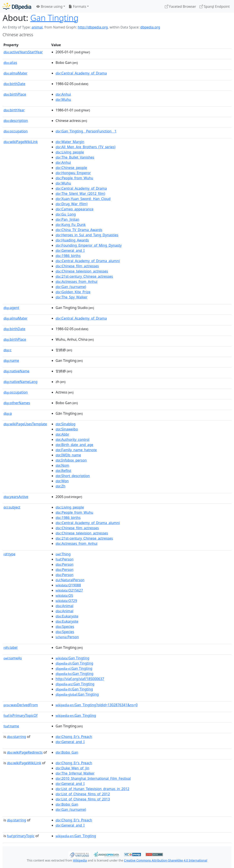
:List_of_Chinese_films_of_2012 (83, 794)
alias (10, 63)
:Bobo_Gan (67, 752)
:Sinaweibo (67, 429)
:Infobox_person (71, 460)
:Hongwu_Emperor (73, 173)
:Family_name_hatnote (76, 450)
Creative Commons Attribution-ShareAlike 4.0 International (165, 860)
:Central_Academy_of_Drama (81, 73)
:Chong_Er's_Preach (74, 737)
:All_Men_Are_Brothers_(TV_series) (86, 147)
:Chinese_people (71, 168)
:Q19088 (68, 585)
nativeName (16, 371)
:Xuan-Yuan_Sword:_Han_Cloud (83, 199)
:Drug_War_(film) (72, 204)
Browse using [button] (49, 6)
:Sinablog (66, 424)
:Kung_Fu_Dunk (71, 225)
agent (11, 308)
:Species (65, 627)
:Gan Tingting (72, 658)
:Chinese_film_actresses (77, 266)
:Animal (64, 606)
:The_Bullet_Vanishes (75, 157)
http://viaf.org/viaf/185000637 (80, 679)
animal (37, 27)
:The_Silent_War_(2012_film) (80, 194)
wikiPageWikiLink (21, 142)
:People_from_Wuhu (74, 178)
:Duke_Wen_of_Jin (72, 768)
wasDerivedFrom (21, 705)
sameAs (13, 658)
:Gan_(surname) (71, 287)
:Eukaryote (67, 616)
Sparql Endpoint (215, 6)
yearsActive (16, 497)
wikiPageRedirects (25, 752)
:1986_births (68, 256)
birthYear (14, 110)
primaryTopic (21, 836)
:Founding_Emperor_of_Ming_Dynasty (89, 245)
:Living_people (70, 152)
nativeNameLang (20, 382)
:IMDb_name (68, 455)
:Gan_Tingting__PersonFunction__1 (86, 131)
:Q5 (64, 595)
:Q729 (66, 601)
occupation (16, 131)
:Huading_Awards (72, 240)
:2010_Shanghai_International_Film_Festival (93, 778)
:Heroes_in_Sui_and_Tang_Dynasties (87, 235)
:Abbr (62, 434)
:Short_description (73, 476)
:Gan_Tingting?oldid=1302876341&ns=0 (97, 705)
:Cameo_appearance (75, 209)
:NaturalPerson (70, 580)
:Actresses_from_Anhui (76, 282)
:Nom (62, 465)
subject (12, 507)
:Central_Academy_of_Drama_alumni (88, 261)
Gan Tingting (54, 18)
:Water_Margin (70, 142)
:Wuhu (63, 99)
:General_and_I (70, 250)
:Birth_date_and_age (74, 445)
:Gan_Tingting (76, 715)
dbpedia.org (150, 27)
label (11, 647)
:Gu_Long (66, 214)
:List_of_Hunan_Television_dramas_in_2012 (92, 789)
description (16, 121)
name (11, 361)
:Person (65, 559)
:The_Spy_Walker (72, 297)
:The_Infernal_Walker (75, 773)
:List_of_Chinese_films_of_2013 (83, 799)
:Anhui (63, 94)
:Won (62, 481)
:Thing (63, 554)
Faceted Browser (180, 6)
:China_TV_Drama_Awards (79, 230)
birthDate (14, 84)
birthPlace (15, 94)
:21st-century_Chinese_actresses (84, 276)
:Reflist (63, 471)
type (9, 554)
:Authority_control (73, 440)
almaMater (15, 73)
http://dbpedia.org (93, 27)
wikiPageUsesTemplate (25, 424)
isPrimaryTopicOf (20, 715)
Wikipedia (80, 860)
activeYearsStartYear (23, 52)
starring (16, 737)
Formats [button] (77, 6)
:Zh (61, 486)
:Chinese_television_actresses (82, 271)
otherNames (17, 403)
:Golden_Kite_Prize (73, 292)
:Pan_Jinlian (67, 219)
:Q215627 (69, 590)
